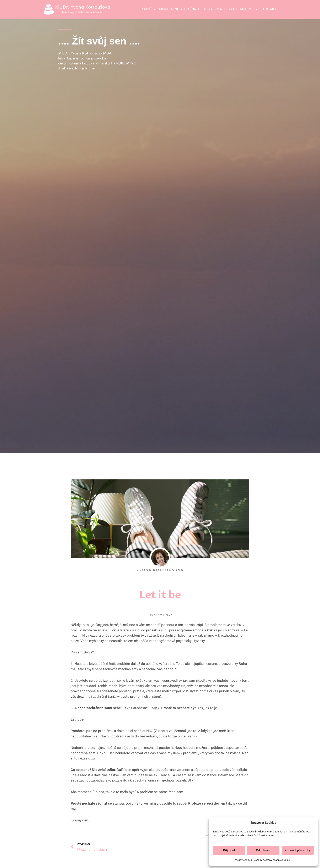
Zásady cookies (243, 860)
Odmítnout (263, 850)
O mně (148, 9)
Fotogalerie (243, 9)
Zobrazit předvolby (298, 850)
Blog (207, 9)
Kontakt (269, 9)
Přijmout (229, 850)
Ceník (221, 9)
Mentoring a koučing (179, 9)
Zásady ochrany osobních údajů (272, 860)
